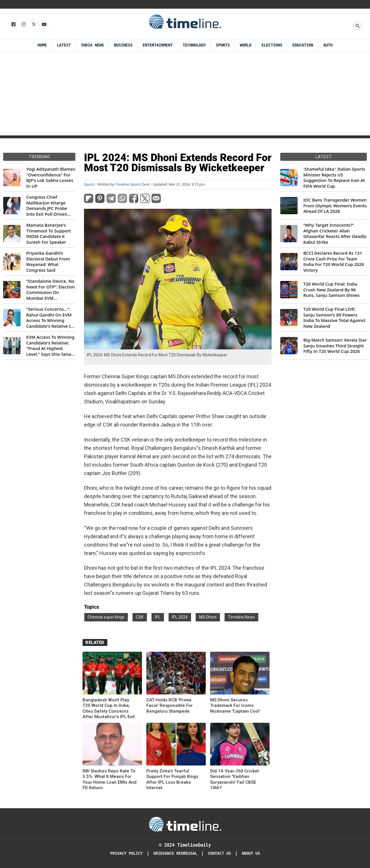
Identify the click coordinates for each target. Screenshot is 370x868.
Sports (223, 45)
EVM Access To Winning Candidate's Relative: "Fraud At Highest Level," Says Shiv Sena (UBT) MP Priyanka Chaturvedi (50, 346)
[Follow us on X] (33, 25)
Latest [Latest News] (64, 45)
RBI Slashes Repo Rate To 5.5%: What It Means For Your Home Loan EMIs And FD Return (110, 779)
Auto (328, 45)
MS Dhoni (208, 617)
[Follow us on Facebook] (13, 25)
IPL (158, 617)
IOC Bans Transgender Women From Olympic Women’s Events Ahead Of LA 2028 (335, 206)
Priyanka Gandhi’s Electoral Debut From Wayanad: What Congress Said (48, 262)
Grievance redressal (175, 853)
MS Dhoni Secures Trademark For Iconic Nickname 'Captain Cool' (235, 706)
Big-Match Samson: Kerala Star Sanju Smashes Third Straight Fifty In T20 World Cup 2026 (335, 346)
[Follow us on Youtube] (44, 25)
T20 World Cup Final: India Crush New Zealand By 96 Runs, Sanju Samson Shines (331, 290)
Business (123, 45)
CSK (140, 617)
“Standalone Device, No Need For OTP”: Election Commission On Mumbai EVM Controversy (51, 290)
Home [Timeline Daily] (42, 45)
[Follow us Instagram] (23, 25)
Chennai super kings (106, 617)
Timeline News (241, 617)
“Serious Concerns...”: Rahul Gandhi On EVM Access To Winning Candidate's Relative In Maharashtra (50, 318)
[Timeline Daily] (185, 824)
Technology (194, 45)
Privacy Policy (126, 853)
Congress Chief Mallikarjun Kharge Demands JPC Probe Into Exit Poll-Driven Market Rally (47, 206)
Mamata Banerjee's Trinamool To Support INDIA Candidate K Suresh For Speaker (49, 234)
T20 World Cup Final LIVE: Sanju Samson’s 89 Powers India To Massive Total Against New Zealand (334, 318)
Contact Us (219, 853)
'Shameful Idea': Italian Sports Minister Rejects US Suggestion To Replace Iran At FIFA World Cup (334, 178)
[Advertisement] (185, 95)
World (246, 45)
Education (303, 45)
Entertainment (158, 45)
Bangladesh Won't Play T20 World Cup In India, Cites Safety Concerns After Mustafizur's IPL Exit (109, 708)
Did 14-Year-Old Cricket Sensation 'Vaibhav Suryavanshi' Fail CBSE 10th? (234, 779)
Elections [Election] (272, 45)
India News (92, 45)
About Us (251, 853)
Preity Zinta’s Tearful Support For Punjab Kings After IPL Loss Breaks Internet (172, 779)
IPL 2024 (180, 617)
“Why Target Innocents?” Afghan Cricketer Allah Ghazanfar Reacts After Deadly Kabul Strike (335, 234)
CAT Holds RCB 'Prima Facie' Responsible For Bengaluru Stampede (170, 706)
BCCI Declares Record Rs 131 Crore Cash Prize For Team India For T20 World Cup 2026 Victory (334, 262)
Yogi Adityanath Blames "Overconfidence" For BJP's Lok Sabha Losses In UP (51, 178)
